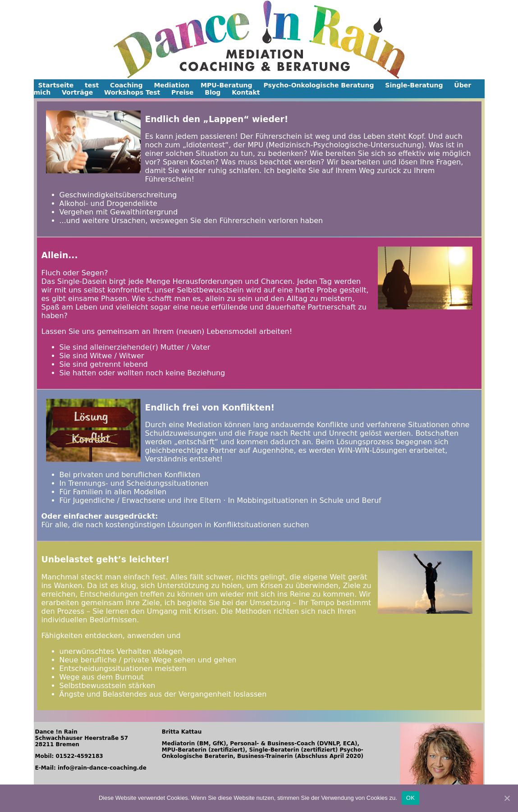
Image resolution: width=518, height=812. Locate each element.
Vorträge (77, 92)
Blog (213, 92)
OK (410, 798)
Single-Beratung (414, 85)
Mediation (172, 85)
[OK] (507, 798)
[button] (48, 40)
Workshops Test (132, 92)
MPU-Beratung (227, 85)
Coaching (126, 85)
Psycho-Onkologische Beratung (319, 85)
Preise (182, 92)
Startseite (56, 85)
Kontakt (246, 92)
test (92, 85)
